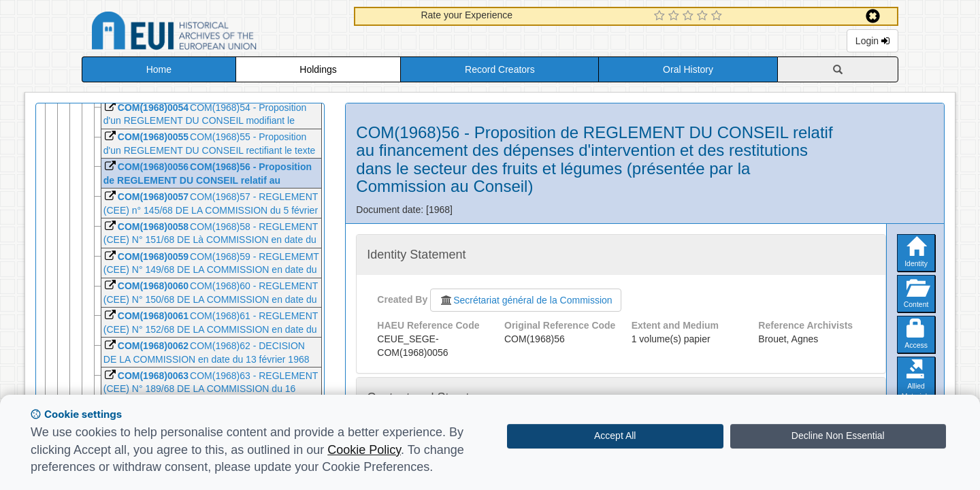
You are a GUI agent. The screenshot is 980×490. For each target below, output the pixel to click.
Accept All (615, 436)
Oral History (688, 69)
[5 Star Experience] (718, 16)
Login (872, 41)
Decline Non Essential (838, 436)
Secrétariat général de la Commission (525, 300)
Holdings (318, 69)
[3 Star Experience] (690, 16)
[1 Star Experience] (661, 16)
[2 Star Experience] (675, 16)
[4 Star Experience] (704, 16)
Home (159, 69)
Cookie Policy (364, 450)
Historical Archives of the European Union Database (212, 33)
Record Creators (500, 69)
